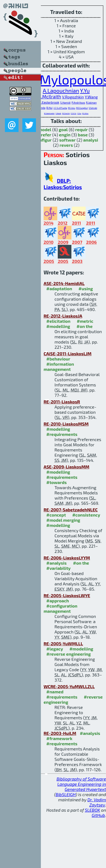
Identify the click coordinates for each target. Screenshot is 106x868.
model (45, 129)
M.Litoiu (72, 108)
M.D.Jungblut (82, 108)
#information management (59, 366)
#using (86, 288)
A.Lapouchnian (61, 90)
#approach (58, 601)
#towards (57, 482)
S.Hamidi (65, 102)
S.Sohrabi (93, 108)
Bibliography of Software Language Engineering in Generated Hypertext (81, 784)
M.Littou (85, 113)
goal (63, 129)
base (83, 135)
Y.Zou (79, 113)
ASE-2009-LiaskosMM (66, 467)
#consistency (86, 515)
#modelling (58, 326)
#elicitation (58, 321)
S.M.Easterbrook (47, 102)
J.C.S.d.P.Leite (60, 108)
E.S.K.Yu (73, 113)
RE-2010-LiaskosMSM (66, 424)
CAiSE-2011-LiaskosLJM (68, 354)
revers (66, 145)
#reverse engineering (69, 654)
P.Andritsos (78, 102)
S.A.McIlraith (48, 96)
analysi (91, 140)
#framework (59, 738)
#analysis (57, 563)
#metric (85, 321)
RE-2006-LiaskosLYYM (67, 558)
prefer (45, 135)
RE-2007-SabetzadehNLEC (71, 510)
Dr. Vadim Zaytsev (97, 802)
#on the (85, 326)
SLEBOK (92, 810)
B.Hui (49, 108)
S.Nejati (58, 113)
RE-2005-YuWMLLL (63, 643)
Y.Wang (91, 97)
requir (81, 129)
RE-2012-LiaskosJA (63, 316)
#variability (58, 568)
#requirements (62, 434)
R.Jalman (91, 102)
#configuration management (60, 608)
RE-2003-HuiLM (60, 733)
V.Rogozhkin (73, 97)
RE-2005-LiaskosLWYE (67, 595)
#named (55, 692)
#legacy (55, 649)
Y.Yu (85, 90)
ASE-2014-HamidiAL (64, 283)
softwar (67, 140)
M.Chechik (66, 113)
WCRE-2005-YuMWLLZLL (69, 686)
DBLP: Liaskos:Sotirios (63, 184)
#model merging (63, 520)
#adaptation (59, 288)
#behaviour (58, 359)
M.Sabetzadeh (49, 113)
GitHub (99, 815)
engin (65, 135)
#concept (56, 515)
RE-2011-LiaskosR (62, 402)
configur (43, 140)
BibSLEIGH (66, 794)
